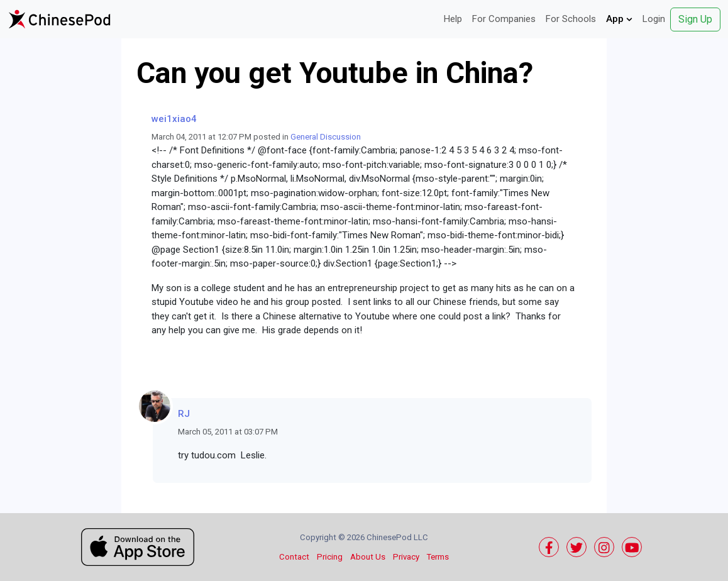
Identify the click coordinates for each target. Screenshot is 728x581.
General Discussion (326, 137)
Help (453, 19)
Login (654, 19)
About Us (368, 557)
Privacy (406, 557)
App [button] (619, 19)
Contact (294, 557)
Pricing (330, 557)
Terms (438, 557)
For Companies (504, 19)
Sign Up (695, 19)
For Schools (571, 19)
